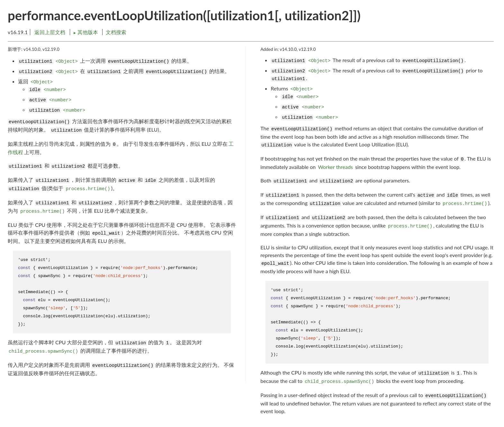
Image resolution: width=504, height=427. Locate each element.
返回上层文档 (50, 32)
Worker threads (335, 167)
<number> (55, 90)
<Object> (67, 61)
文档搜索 (116, 32)
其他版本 (86, 32)
